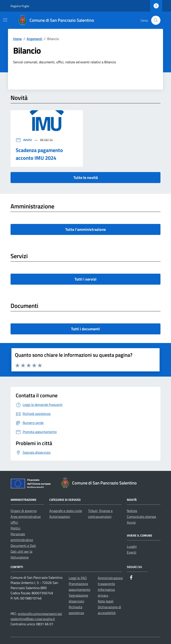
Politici (16, 528)
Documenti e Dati (23, 546)
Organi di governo (24, 511)
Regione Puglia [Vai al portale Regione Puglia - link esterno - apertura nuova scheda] (20, 6)
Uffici (14, 522)
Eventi (132, 552)
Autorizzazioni (60, 517)
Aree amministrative (26, 517)
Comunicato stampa (141, 517)
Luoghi (132, 546)
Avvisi (24, 140)
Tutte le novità (86, 178)
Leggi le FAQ (78, 578)
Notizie (132, 511)
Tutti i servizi (85, 279)
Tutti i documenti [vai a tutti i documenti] (85, 329)
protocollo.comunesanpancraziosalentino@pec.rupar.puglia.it (36, 616)
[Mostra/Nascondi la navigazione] (5, 20)
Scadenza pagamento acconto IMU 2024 (39, 154)
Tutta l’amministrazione (85, 229)
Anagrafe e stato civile (66, 511)
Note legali (106, 601)
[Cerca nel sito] (156, 20)
